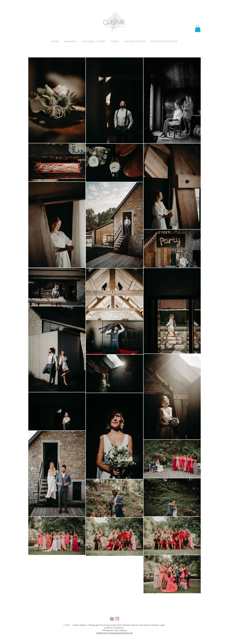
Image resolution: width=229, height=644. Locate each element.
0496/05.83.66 (102, 633)
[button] (198, 29)
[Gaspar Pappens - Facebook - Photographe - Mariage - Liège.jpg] (112, 619)
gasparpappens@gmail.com (121, 633)
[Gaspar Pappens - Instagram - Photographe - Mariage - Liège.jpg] (117, 619)
